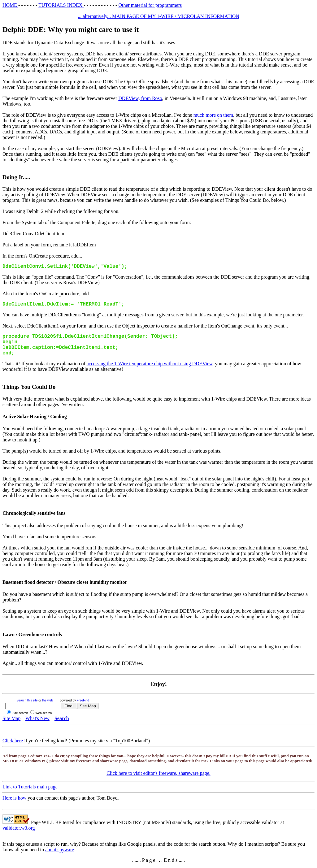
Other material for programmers (150, 5)
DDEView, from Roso (140, 98)
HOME (10, 5)
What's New (37, 718)
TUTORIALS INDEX (61, 5)
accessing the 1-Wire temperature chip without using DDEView (150, 364)
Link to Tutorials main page (30, 787)
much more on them (213, 115)
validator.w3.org (19, 828)
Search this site (27, 700)
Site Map (11, 718)
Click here (13, 741)
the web (48, 700)
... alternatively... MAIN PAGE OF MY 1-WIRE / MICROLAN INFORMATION (158, 16)
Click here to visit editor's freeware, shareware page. (158, 773)
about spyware (60, 850)
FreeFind (83, 700)
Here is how (14, 798)
